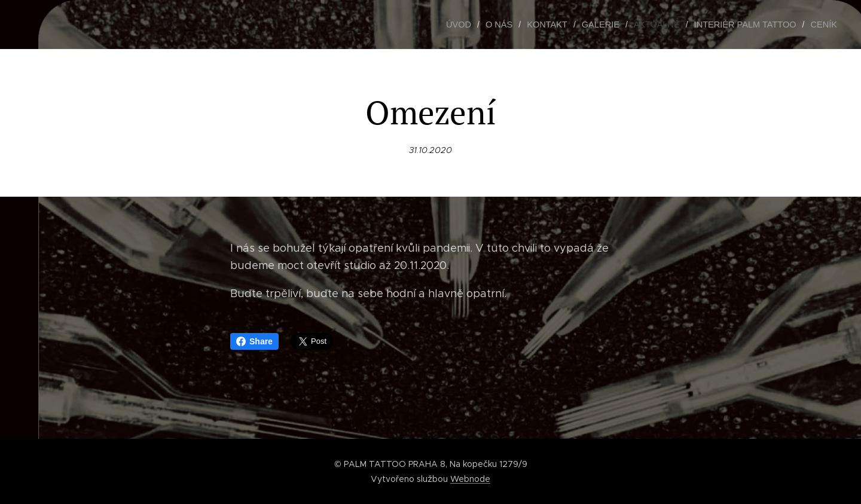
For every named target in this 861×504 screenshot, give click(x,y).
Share (254, 341)
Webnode (470, 479)
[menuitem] (473, 25)
